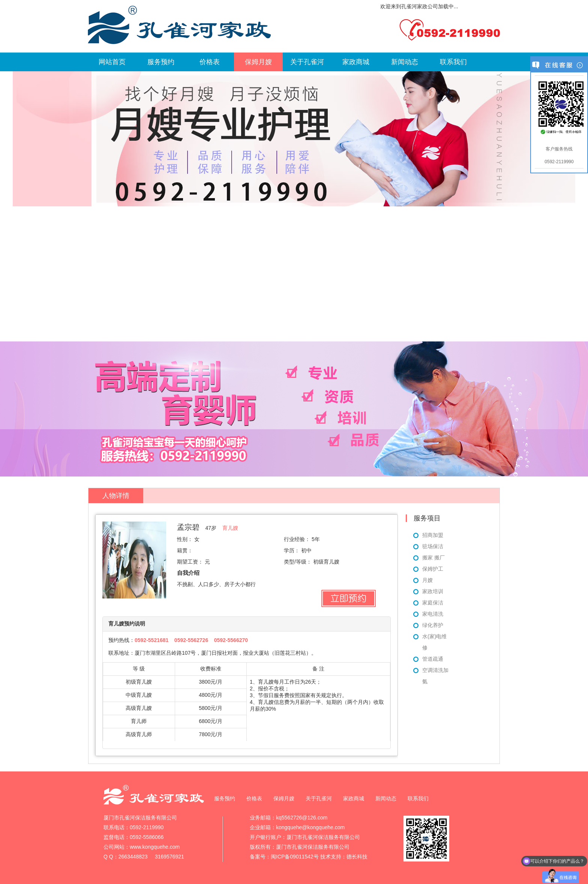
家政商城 (356, 62)
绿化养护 (433, 625)
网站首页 (112, 62)
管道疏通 (433, 659)
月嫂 (427, 580)
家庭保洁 (433, 603)
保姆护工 (433, 569)
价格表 (210, 62)
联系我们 (453, 62)
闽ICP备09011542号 (295, 857)
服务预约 (161, 62)
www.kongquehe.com (155, 847)
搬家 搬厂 (433, 558)
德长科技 (357, 857)
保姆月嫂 (258, 62)
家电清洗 (433, 614)
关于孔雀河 (307, 62)
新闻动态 (405, 62)
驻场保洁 (433, 546)
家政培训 (433, 591)
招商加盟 (433, 535)
